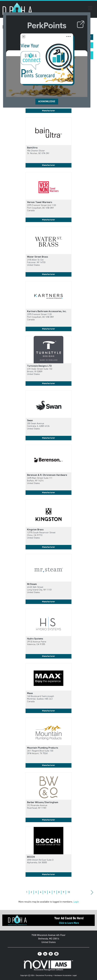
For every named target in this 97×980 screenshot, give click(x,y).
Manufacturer (48, 111)
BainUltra (32, 148)
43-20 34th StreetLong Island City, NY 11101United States (39, 590)
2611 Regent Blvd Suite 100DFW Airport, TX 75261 (40, 752)
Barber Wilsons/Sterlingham (43, 803)
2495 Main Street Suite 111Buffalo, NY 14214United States (40, 481)
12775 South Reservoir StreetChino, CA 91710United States (41, 535)
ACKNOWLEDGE (47, 102)
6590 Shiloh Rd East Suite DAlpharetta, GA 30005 (40, 861)
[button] (91, 37)
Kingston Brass (35, 530)
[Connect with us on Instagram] (51, 954)
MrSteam (32, 584)
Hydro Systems (35, 639)
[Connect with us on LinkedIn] (45, 954)
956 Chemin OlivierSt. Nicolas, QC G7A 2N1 (38, 152)
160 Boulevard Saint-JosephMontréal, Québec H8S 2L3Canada (41, 699)
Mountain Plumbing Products (43, 748)
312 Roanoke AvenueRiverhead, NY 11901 (37, 807)
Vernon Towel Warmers (40, 202)
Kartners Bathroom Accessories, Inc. (47, 312)
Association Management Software (48, 966)
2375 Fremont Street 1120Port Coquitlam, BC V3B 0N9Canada (40, 317)
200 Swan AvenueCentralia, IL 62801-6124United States (38, 426)
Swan (30, 421)
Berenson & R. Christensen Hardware (47, 475)
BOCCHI (31, 857)
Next (92, 893)
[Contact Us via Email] (56, 954)
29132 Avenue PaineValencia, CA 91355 (37, 643)
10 (69, 892)
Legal (75, 976)
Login (76, 902)
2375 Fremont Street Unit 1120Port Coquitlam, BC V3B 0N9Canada (41, 208)
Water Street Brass (38, 257)
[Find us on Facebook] (40, 954)
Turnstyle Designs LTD (39, 366)
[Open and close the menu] (63, 9)
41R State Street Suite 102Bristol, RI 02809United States (40, 372)
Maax (30, 693)
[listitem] (48, 145)
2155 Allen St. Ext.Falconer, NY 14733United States (36, 263)
